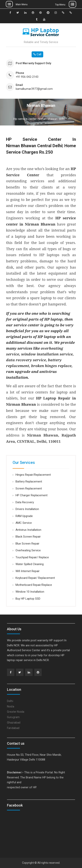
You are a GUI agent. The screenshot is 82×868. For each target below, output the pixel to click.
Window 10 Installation (30, 592)
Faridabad (13, 728)
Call (37, 54)
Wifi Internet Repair (28, 571)
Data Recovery (25, 502)
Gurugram (13, 717)
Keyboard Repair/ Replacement (35, 578)
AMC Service (24, 523)
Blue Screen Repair (27, 544)
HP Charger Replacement (32, 495)
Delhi (45, 114)
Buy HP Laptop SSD (28, 599)
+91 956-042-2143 (27, 77)
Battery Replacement (29, 482)
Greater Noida (16, 712)
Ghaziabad (14, 723)
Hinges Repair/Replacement (33, 475)
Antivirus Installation (28, 530)
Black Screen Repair (28, 537)
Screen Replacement (29, 488)
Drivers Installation (27, 509)
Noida (11, 706)
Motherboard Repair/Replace (34, 585)
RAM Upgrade (24, 516)
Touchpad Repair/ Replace (32, 557)
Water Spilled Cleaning (30, 564)
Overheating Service (28, 550)
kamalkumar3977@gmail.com (34, 89)
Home (33, 114)
